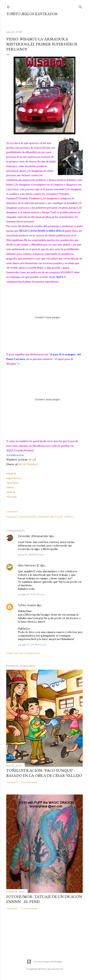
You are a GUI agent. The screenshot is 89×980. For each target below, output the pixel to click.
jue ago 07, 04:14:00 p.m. (32, 645)
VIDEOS (69, 517)
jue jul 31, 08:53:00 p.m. (31, 555)
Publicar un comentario (23, 653)
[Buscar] (80, 6)
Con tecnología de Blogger (45, 962)
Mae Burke (57, 969)
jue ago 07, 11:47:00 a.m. (32, 594)
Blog (32, 460)
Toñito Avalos (27, 605)
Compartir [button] (12, 511)
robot (10, 487)
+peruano (12, 483)
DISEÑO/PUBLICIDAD (50, 517)
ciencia (11, 492)
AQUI (59, 277)
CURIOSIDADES (27, 517)
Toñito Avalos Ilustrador (32, 14)
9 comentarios (29, 908)
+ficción (11, 497)
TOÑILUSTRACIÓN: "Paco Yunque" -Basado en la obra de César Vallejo (44, 773)
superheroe (14, 478)
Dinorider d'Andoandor (33, 536)
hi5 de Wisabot (28, 464)
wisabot (11, 474)
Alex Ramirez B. (29, 565)
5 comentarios (29, 782)
